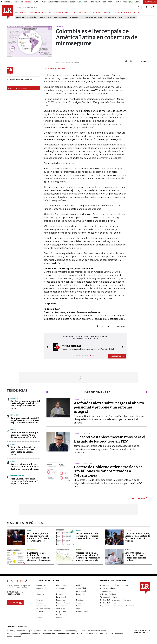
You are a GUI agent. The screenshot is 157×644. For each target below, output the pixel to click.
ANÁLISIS (88, 13)
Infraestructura (62, 606)
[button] (47, 347)
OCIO (50, 13)
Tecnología (32, 550)
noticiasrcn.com (91, 634)
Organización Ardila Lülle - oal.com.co (141, 631)
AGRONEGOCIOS (76, 13)
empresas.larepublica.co (54, 631)
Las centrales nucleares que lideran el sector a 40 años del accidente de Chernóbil (24, 435)
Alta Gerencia (62, 585)
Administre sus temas (18, 88)
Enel (100, 17)
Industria (14, 398)
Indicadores (41, 606)
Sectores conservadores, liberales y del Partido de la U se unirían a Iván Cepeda (138, 537)
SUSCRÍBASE (150, 2)
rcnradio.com (77, 634)
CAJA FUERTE (115, 13)
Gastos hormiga (111, 17)
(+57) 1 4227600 (13, 594)
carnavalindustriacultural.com (44, 634)
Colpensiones (91, 17)
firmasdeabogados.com (76, 631)
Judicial (128, 530)
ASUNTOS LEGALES (100, 13)
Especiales (61, 600)
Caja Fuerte (61, 588)
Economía (80, 594)
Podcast (40, 612)
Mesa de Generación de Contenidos (115, 585)
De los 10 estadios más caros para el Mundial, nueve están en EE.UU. (87, 536)
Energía (13, 430)
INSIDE (137, 13)
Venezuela (73, 17)
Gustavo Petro (46, 17)
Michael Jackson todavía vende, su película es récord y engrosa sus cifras (25, 481)
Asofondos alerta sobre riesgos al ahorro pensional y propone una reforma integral (109, 407)
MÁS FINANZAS (138, 498)
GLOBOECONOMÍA (61, 13)
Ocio (78, 609)
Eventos (79, 600)
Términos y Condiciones (110, 597)
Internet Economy (44, 609)
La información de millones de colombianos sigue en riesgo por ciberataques (39, 557)
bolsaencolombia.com (97, 631)
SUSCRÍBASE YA (117, 356)
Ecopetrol (131, 17)
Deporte (14, 444)
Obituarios (60, 609)
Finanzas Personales (64, 603)
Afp (82, 17)
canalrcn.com (63, 634)
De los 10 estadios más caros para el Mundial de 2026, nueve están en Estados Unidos (24, 451)
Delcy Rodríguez (60, 17)
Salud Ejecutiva (82, 612)
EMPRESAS (42, 13)
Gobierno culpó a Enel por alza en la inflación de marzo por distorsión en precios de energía (88, 557)
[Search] (139, 7)
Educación (15, 415)
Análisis (79, 585)
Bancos (128, 550)
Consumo (40, 594)
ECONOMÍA (32, 13)
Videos (59, 618)
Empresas (40, 600)
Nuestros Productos (108, 588)
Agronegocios (42, 585)
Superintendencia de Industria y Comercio (117, 606)
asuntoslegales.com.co (16, 631)
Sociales (40, 618)
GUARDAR (143, 61)
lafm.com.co (105, 634)
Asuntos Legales (43, 588)
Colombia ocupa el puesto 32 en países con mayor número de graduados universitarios (25, 420)
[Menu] (17, 13)
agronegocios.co (34, 631)
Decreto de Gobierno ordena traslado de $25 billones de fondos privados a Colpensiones (108, 471)
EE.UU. (29, 530)
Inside (79, 606)
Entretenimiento (17, 476)
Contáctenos (106, 591)
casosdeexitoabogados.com (18, 634)
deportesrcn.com (14, 637)
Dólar (122, 17)
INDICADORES (127, 13)
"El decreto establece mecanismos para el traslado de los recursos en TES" (110, 439)
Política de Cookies (108, 603)
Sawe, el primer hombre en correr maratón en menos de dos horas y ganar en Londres (25, 467)
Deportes (14, 461)
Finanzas (40, 603)
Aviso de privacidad (108, 594)
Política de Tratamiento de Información (116, 600)
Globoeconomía (83, 603)
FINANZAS (23, 13)
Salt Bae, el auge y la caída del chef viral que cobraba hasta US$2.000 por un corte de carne (25, 405)
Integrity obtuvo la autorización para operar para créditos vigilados (136, 557)
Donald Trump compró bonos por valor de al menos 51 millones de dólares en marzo (39, 537)
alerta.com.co (118, 634)
